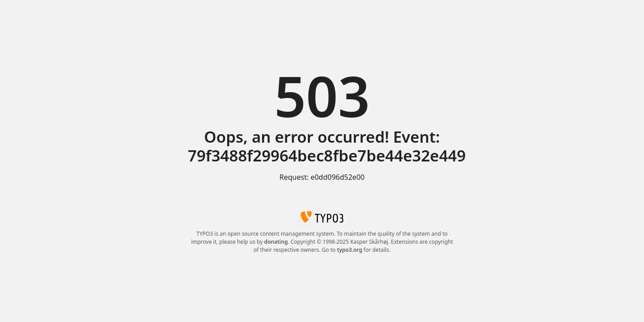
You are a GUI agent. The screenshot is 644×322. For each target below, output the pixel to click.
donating (276, 242)
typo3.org (350, 250)
